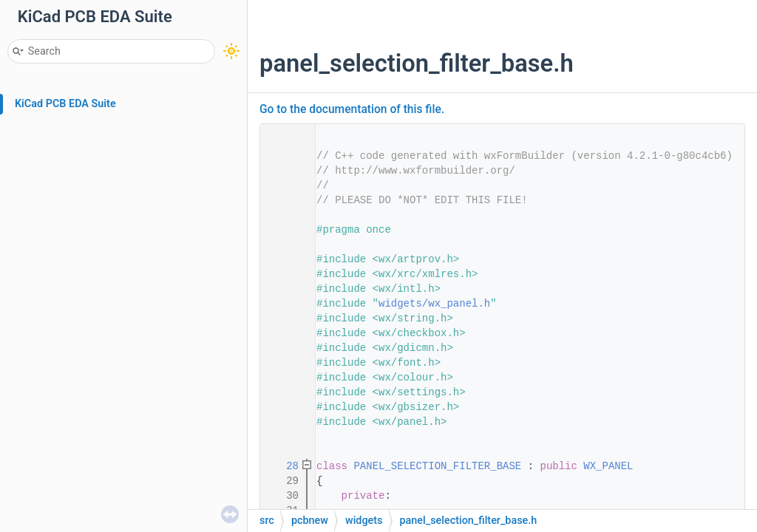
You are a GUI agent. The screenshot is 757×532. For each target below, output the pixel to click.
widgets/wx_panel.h (434, 304)
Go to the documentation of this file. (352, 109)
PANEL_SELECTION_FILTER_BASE (437, 466)
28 (283, 466)
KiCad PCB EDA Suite (65, 104)
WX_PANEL (608, 466)
